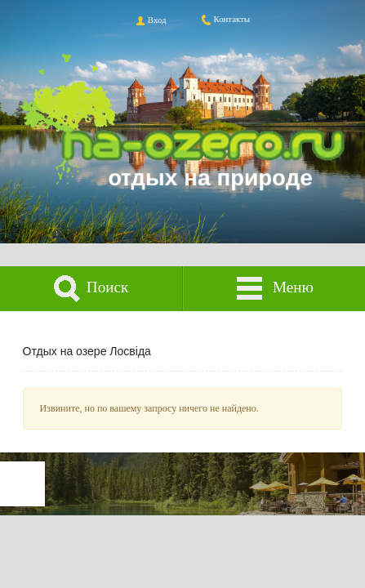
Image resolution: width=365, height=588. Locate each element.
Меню (274, 289)
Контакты (225, 19)
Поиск (91, 289)
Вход (150, 20)
